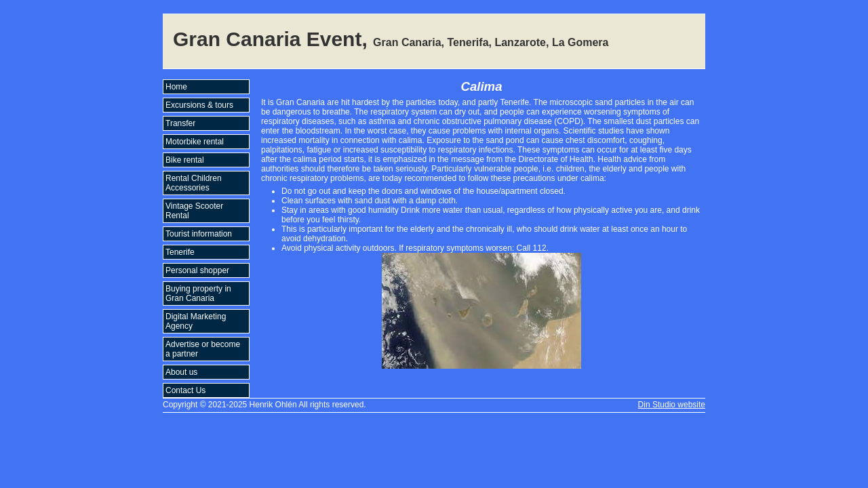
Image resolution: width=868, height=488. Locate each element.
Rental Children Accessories (194, 183)
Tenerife (180, 252)
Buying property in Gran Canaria (198, 293)
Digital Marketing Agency (196, 321)
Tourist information (199, 234)
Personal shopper (197, 270)
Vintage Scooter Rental (194, 211)
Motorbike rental (195, 142)
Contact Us (185, 390)
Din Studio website (672, 405)
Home (176, 87)
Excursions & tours (199, 105)
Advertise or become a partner (203, 349)
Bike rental (185, 160)
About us (181, 372)
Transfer (180, 123)
